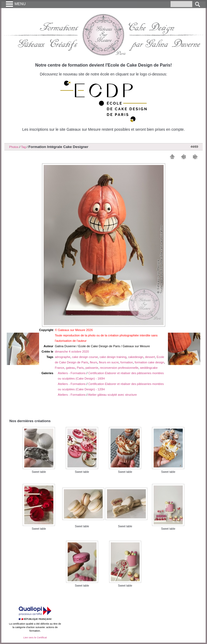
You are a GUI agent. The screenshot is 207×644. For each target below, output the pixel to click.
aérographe (62, 357)
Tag (23, 147)
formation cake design (149, 362)
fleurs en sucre (109, 362)
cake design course (85, 357)
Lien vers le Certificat (35, 638)
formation (127, 362)
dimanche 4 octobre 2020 (72, 352)
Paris (80, 368)
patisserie (92, 368)
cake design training (113, 357)
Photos (14, 147)
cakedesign (136, 357)
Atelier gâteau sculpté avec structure (113, 395)
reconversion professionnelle (119, 368)
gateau (70, 368)
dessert (150, 357)
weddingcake (149, 368)
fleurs (93, 362)
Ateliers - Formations (72, 373)
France (59, 368)
